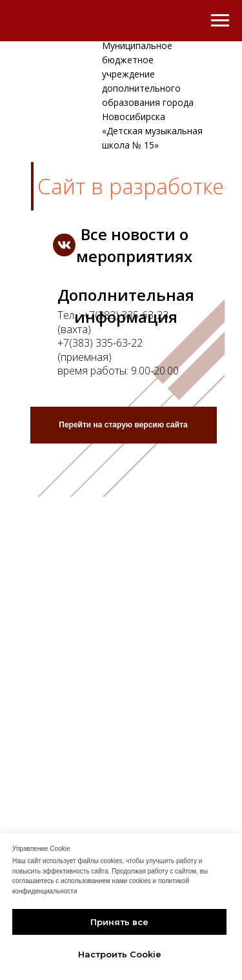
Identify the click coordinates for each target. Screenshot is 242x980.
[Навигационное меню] (220, 21)
